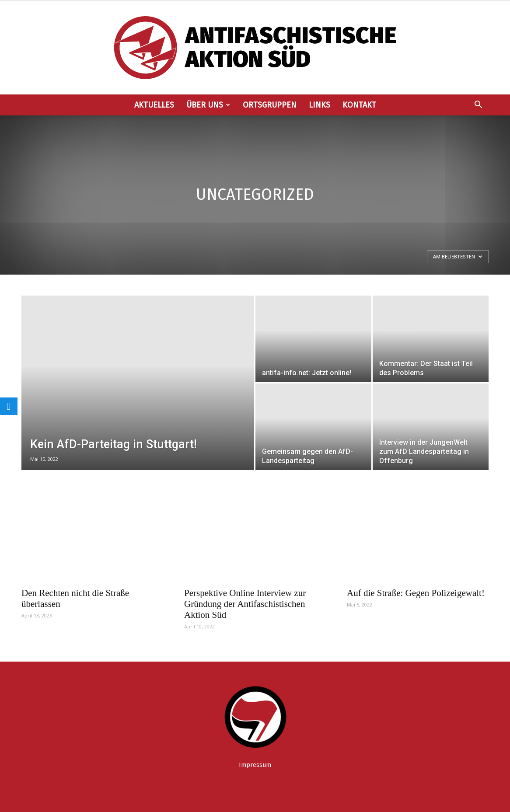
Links (320, 105)
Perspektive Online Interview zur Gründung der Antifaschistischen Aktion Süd (245, 604)
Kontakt (359, 105)
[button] (478, 106)
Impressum (255, 765)
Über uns (208, 105)
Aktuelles (154, 105)
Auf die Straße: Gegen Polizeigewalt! (416, 593)
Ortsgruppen (270, 105)
